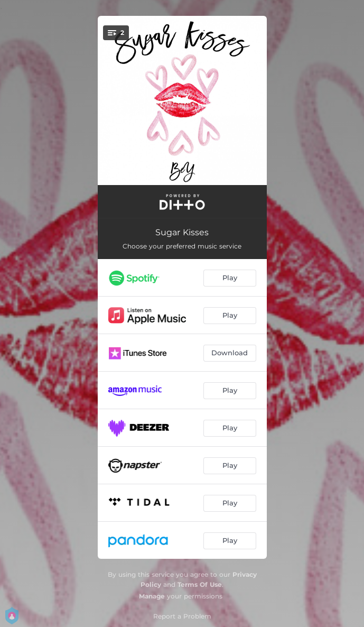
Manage (152, 596)
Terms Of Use (200, 584)
